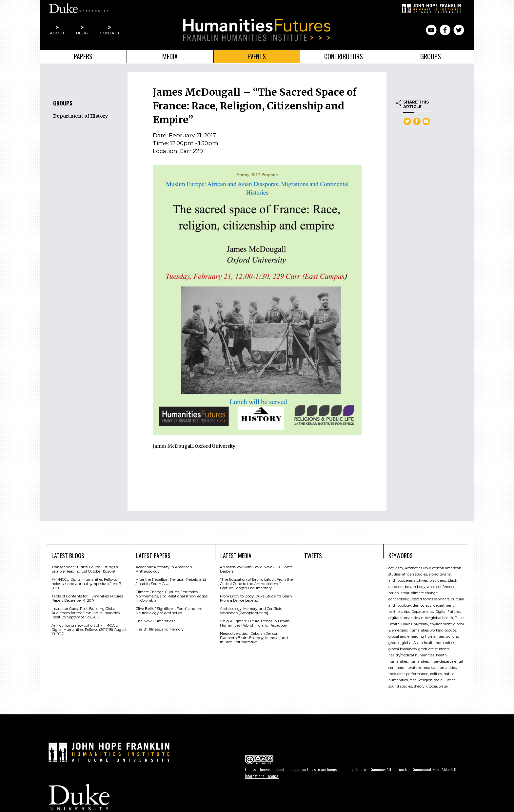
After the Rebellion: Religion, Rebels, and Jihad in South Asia (171, 581)
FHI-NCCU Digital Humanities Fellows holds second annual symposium (84, 581)
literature (413, 667)
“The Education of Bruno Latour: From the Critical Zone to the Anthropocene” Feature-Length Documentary (256, 583)
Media (170, 56)
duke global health (437, 617)
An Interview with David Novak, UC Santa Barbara (256, 568)
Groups (431, 56)
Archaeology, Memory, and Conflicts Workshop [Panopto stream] (251, 610)
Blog (82, 33)
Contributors (344, 56)
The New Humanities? (155, 620)
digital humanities (404, 617)
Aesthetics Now (418, 567)
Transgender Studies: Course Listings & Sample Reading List (85, 568)
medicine (396, 673)
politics (436, 673)
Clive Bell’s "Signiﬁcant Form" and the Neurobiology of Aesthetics (169, 610)
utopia (432, 686)
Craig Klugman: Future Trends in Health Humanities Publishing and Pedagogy (255, 623)
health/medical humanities (411, 655)
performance (417, 673)
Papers (83, 56)
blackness (438, 580)
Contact (110, 33)
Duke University (415, 623)
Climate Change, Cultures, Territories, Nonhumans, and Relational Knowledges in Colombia (172, 595)
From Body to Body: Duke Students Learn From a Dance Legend (256, 598)
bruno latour (399, 592)
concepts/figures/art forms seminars (419, 599)
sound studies (400, 686)
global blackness (403, 648)
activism (396, 567)
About (57, 33)
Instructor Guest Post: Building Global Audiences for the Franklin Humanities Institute (86, 612)
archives (421, 580)
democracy (422, 605)
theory (419, 686)
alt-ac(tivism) (440, 574)
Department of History (80, 116)
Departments (423, 611)
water (443, 686)
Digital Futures (448, 611)
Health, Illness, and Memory (160, 629)
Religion (425, 680)
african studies (415, 574)
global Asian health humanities (428, 642)
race (413, 680)
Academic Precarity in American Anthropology (164, 568)
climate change (424, 592)
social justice (445, 680)
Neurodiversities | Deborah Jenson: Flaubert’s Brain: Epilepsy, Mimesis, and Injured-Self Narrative (254, 637)
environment (441, 623)
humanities (419, 661)
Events (257, 56)
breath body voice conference (430, 586)
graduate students (434, 648)
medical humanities (440, 667)
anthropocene (400, 580)
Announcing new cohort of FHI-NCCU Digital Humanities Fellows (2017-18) (85, 627)
